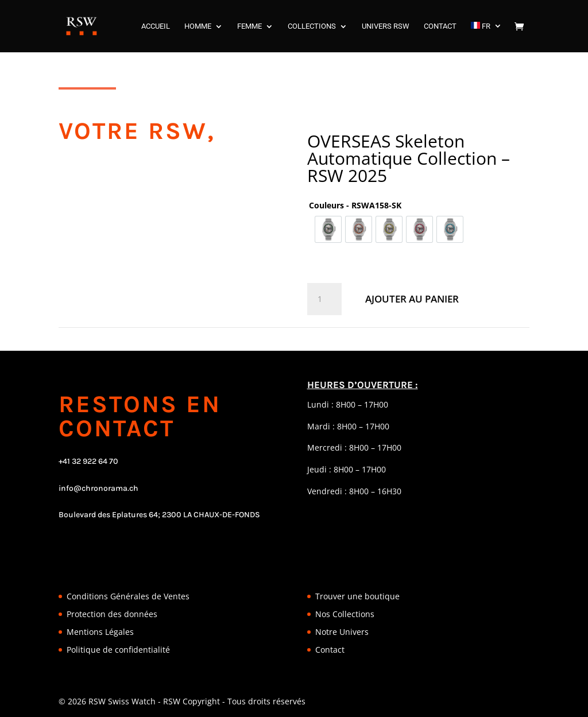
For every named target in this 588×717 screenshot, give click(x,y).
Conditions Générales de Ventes (128, 596)
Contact (330, 650)
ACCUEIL (156, 26)
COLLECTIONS (312, 26)
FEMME (249, 26)
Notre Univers (342, 632)
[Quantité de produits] (324, 299)
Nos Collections (345, 614)
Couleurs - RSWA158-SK (355, 205)
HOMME (198, 26)
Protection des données (112, 614)
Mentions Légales (100, 632)
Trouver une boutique (357, 596)
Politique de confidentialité (118, 650)
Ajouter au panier (412, 299)
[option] (328, 229)
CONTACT (440, 26)
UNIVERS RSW (386, 26)
